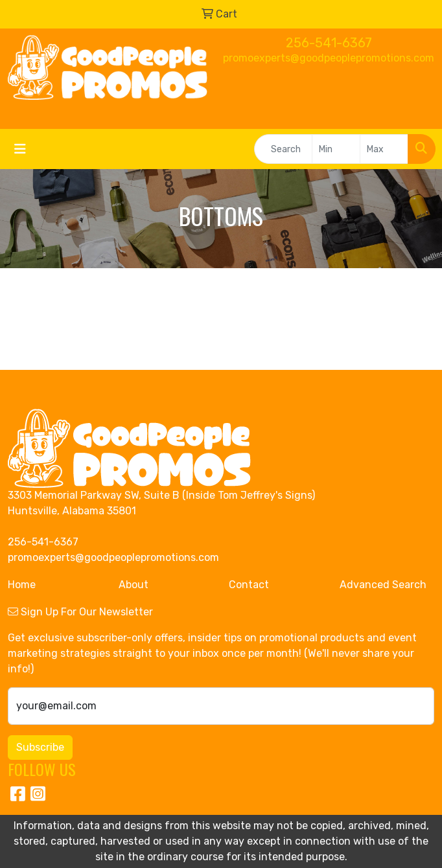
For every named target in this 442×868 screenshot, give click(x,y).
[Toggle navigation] (20, 149)
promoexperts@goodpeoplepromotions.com (329, 58)
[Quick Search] (283, 149)
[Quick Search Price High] (384, 149)
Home (22, 585)
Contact (249, 585)
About (134, 585)
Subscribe (40, 747)
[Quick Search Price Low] (336, 149)
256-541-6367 (329, 43)
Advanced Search (383, 585)
